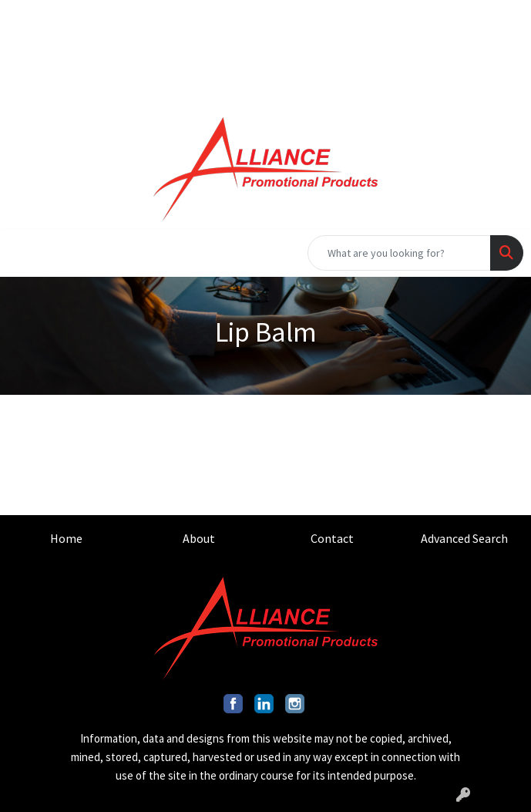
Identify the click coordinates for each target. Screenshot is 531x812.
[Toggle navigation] (24, 253)
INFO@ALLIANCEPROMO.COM (370, 51)
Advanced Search (464, 538)
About (199, 538)
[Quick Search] (399, 253)
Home (66, 538)
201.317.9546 (403, 17)
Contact (332, 538)
